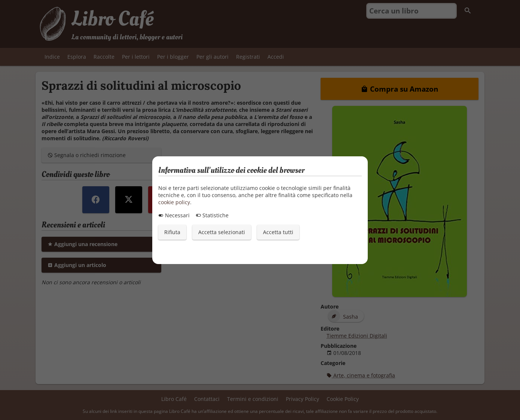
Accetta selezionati (222, 232)
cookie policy (174, 202)
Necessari (174, 215)
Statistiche (212, 215)
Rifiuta (172, 232)
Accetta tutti (278, 232)
